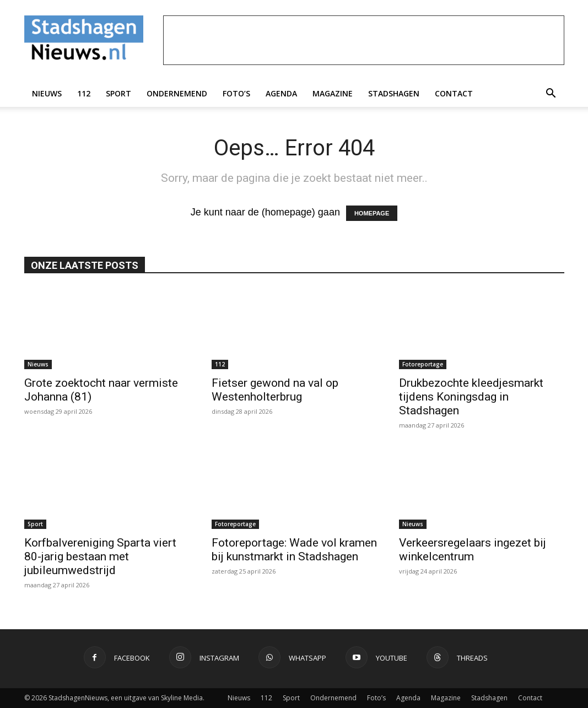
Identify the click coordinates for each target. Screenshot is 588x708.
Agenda (281, 93)
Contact (454, 93)
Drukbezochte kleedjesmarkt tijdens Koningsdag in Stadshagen (471, 397)
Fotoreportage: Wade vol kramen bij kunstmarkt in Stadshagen (294, 550)
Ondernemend (177, 93)
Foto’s (236, 93)
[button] (551, 94)
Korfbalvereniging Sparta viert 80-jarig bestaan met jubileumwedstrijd (100, 556)
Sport (118, 93)
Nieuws (47, 93)
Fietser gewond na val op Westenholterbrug (275, 390)
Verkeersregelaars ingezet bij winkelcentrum (473, 550)
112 (84, 93)
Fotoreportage (423, 364)
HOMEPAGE (372, 213)
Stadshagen (394, 93)
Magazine (333, 93)
